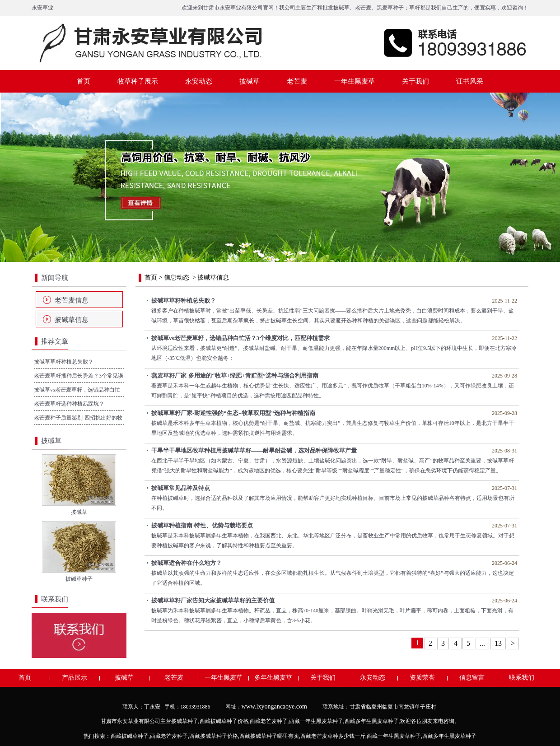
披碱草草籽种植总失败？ (64, 362)
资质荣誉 (422, 678)
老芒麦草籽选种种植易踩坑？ (69, 404)
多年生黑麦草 (273, 678)
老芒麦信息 (72, 300)
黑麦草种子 (390, 8)
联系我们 (522, 678)
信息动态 (177, 277)
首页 (84, 81)
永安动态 (199, 81)
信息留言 (472, 678)
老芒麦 (363, 8)
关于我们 (415, 81)
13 (498, 643)
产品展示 (75, 678)
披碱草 (341, 8)
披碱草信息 (72, 320)
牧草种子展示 (138, 81)
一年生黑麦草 (355, 81)
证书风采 (470, 81)
